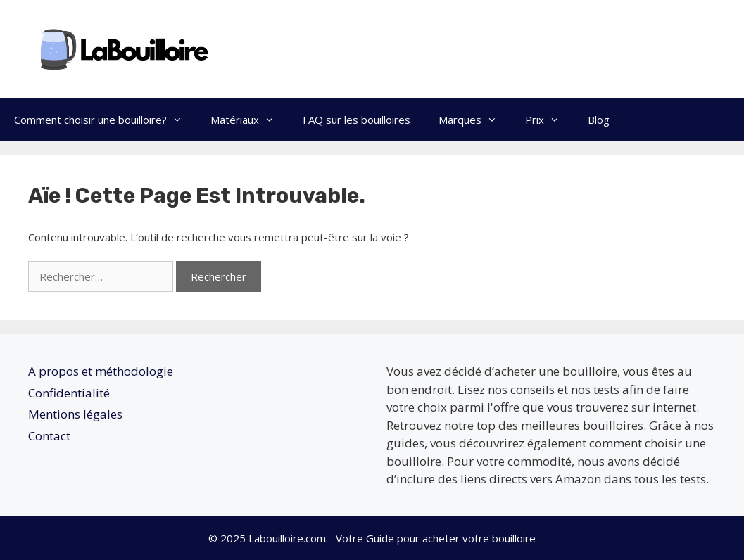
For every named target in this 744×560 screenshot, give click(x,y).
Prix (549, 120)
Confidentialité (69, 393)
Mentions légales (75, 414)
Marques (475, 120)
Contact (49, 436)
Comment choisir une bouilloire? (105, 120)
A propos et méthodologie (101, 371)
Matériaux (250, 120)
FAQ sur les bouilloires (357, 120)
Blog (599, 120)
